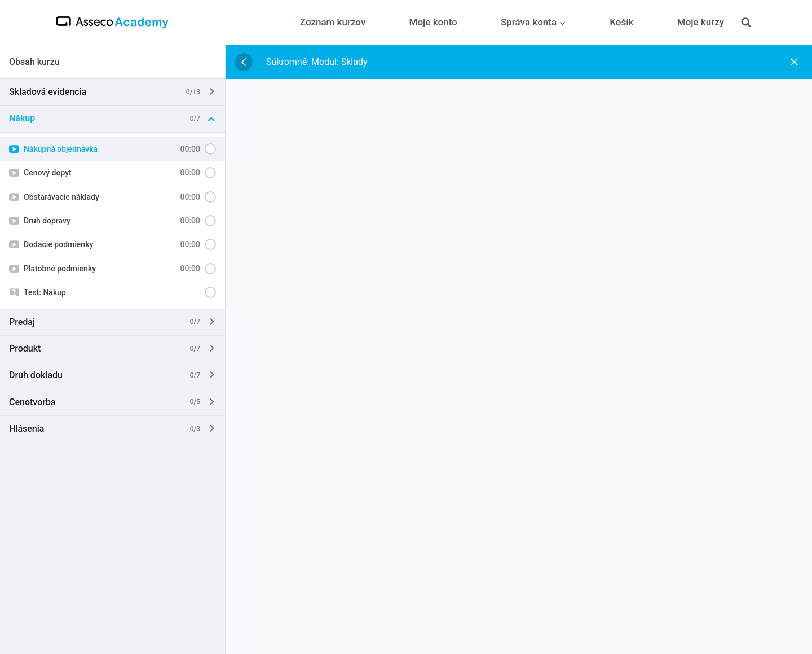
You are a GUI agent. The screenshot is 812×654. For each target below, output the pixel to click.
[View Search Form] (746, 23)
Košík (621, 22)
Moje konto (433, 22)
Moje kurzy (701, 22)
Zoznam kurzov (333, 22)
